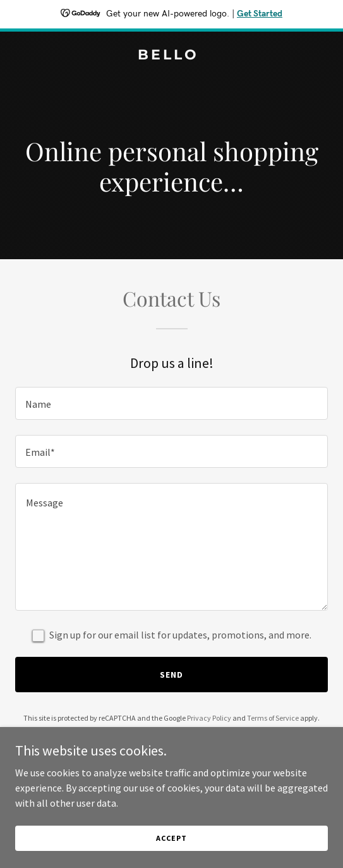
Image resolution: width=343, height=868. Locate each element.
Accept (171, 838)
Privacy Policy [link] (209, 718)
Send (171, 675)
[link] (171, 56)
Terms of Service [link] (273, 718)
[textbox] (171, 403)
